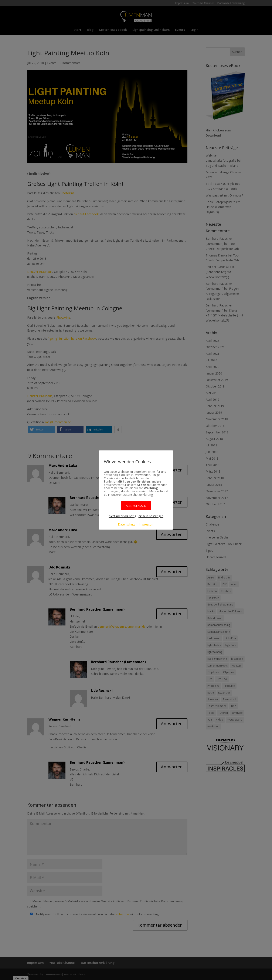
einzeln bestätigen (151, 516)
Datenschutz (127, 524)
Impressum (147, 524)
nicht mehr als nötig (122, 516)
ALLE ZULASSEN (136, 506)
